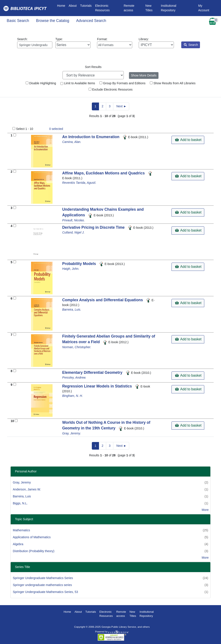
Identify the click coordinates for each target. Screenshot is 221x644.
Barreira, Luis (22, 496)
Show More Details (144, 75)
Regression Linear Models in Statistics (97, 386)
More (205, 510)
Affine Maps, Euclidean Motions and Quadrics (104, 173)
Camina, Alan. (72, 142)
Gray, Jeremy (22, 482)
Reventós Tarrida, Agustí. (79, 183)
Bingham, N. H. (72, 396)
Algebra (18, 544)
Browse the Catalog (53, 21)
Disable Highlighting (41, 83)
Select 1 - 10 (25, 129)
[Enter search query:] (35, 45)
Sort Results (93, 67)
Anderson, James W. (27, 489)
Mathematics (21, 530)
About (73, 6)
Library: (156, 43)
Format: (115, 43)
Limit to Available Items (78, 83)
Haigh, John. (71, 269)
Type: (73, 43)
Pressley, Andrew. (74, 377)
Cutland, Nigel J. (73, 232)
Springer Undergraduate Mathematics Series (43, 578)
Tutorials (86, 6)
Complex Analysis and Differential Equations (103, 300)
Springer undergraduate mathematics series (42, 585)
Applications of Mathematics (32, 537)
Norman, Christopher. (77, 347)
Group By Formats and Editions (122, 83)
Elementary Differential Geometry (93, 372)
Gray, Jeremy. (71, 433)
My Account (204, 8)
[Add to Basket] (15, 135)
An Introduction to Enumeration (91, 137)
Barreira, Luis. (72, 310)
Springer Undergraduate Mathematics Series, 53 (45, 592)
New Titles (149, 8)
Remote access (129, 8)
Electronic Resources (102, 8)
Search (191, 45)
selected (56, 129)
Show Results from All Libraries (173, 83)
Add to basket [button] (188, 140)
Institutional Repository (169, 8)
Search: (35, 43)
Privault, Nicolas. (73, 220)
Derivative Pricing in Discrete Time (94, 227)
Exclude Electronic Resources (111, 89)
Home (62, 5)
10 (12, 421)
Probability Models (79, 264)
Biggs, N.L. (20, 503)
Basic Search (18, 21)
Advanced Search (91, 21)
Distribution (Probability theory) (34, 551)
